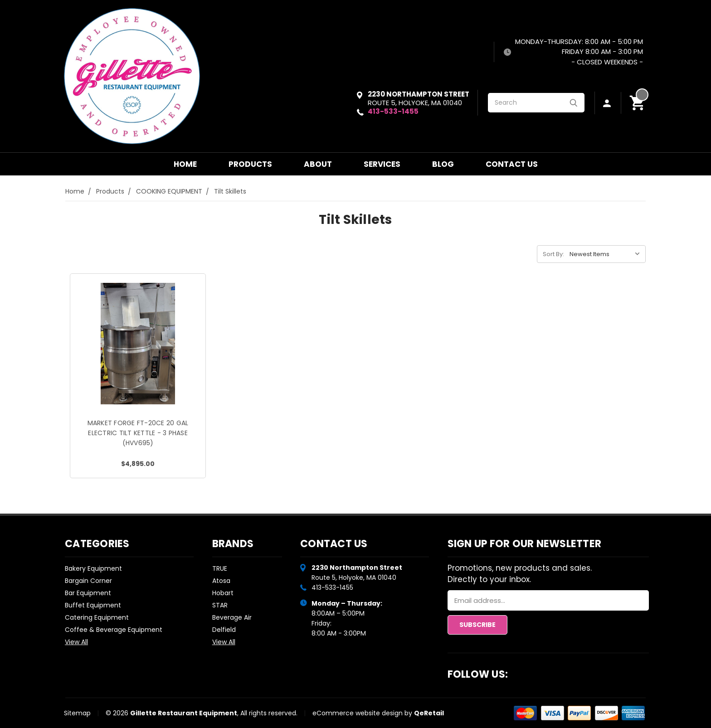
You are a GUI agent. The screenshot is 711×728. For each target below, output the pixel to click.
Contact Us (512, 164)
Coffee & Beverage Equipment (114, 630)
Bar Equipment (88, 593)
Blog (443, 164)
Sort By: (553, 254)
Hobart (223, 593)
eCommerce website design (358, 713)
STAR (220, 605)
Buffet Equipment (93, 605)
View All (76, 642)
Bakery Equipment (93, 568)
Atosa (221, 581)
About (318, 164)
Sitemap (77, 713)
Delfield (224, 630)
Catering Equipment (97, 617)
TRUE (220, 568)
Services (382, 164)
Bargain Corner (88, 581)
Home (185, 164)
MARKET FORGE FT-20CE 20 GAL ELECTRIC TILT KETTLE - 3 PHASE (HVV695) (138, 433)
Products (250, 164)
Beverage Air (232, 617)
